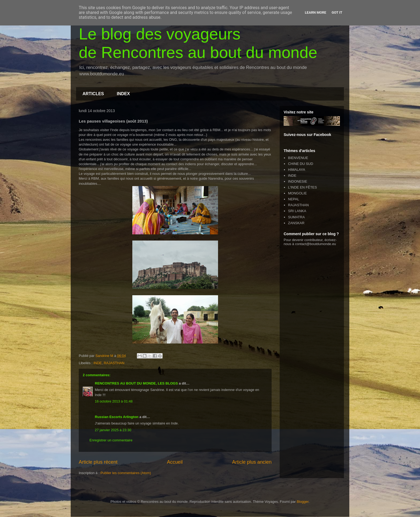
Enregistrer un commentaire (111, 440)
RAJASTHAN (114, 363)
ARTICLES (93, 94)
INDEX (123, 94)
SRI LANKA (297, 211)
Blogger (303, 502)
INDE (98, 363)
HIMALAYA (297, 170)
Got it (337, 12)
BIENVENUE (298, 158)
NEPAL (294, 199)
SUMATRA (296, 217)
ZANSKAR (296, 223)
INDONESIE (298, 181)
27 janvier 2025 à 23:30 (113, 430)
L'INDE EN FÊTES (302, 187)
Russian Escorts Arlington (117, 417)
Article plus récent (98, 462)
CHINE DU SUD (301, 164)
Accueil (175, 462)
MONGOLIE (297, 193)
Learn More (316, 12)
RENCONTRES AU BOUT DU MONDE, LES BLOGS (136, 383)
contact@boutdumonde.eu (316, 244)
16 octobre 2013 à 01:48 (114, 401)
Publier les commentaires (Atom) (126, 473)
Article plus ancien (252, 462)
